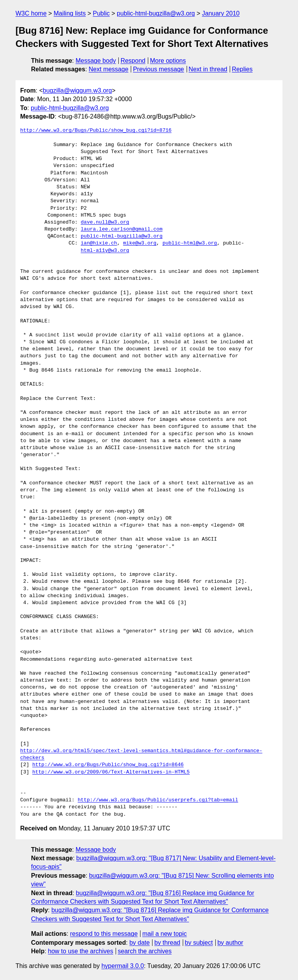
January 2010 (221, 13)
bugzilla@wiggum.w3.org (77, 90)
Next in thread (208, 69)
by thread (167, 943)
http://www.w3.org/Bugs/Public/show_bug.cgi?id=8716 (96, 131)
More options (168, 61)
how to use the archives (81, 951)
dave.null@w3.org (105, 222)
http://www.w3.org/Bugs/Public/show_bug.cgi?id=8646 (108, 765)
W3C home (31, 13)
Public (101, 13)
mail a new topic (165, 934)
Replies (242, 69)
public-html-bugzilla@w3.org (156, 13)
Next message (109, 69)
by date (139, 943)
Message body (96, 61)
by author (230, 943)
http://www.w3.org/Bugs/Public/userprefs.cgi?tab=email (158, 800)
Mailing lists (70, 13)
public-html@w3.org (190, 243)
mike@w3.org (140, 243)
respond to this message (104, 934)
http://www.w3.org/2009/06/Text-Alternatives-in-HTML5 (111, 772)
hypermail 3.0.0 (122, 966)
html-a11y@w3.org (105, 251)
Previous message (159, 69)
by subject (199, 943)
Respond (133, 61)
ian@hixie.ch (99, 243)
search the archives (145, 951)
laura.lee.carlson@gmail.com (122, 229)
